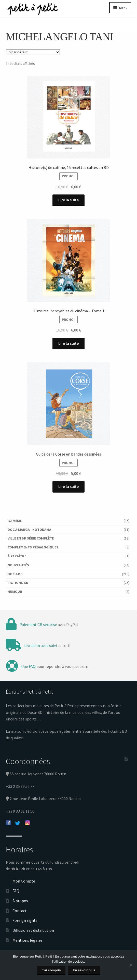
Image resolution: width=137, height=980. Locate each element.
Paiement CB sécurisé (38, 624)
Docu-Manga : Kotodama (29, 530)
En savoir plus (84, 970)
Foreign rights (25, 920)
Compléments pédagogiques (33, 547)
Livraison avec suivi (40, 645)
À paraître (17, 556)
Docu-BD (15, 574)
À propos (20, 901)
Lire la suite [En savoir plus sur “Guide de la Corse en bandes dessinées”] (68, 486)
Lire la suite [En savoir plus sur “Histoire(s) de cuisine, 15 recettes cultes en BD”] (68, 200)
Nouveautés (18, 565)
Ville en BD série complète (31, 538)
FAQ (16, 891)
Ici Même (15, 521)
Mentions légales (28, 940)
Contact (20, 911)
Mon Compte (24, 881)
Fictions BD (18, 583)
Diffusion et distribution (33, 930)
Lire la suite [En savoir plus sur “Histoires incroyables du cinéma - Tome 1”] (68, 343)
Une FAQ (28, 666)
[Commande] (33, 52)
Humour (15, 592)
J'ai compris (51, 970)
